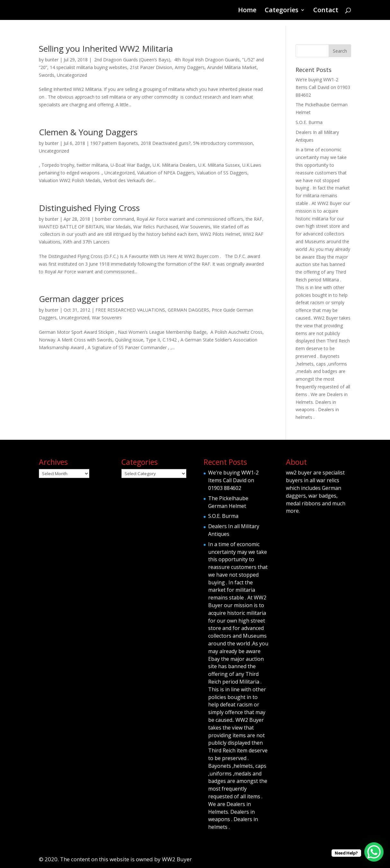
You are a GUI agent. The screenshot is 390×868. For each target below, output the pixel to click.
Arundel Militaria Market (232, 67)
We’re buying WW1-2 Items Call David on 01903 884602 (323, 87)
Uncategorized (72, 75)
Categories (282, 11)
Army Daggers (190, 67)
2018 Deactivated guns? (166, 143)
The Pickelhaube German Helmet (228, 502)
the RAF (254, 219)
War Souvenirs (195, 227)
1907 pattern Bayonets (114, 143)
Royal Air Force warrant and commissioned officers (190, 219)
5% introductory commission (223, 143)
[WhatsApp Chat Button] (374, 852)
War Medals (118, 227)
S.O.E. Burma (309, 122)
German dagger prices (81, 299)
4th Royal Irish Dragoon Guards (206, 60)
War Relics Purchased (156, 227)
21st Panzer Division (151, 67)
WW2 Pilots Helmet (220, 234)
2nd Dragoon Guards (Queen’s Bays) (132, 60)
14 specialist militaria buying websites (89, 67)
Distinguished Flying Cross (89, 208)
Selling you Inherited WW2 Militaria (106, 49)
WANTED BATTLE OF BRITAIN (71, 227)
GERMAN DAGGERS (188, 310)
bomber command (115, 219)
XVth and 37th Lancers (86, 242)
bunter (52, 60)
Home (247, 11)
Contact (326, 11)
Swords (47, 75)
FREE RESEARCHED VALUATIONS (130, 310)
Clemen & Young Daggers (88, 132)
